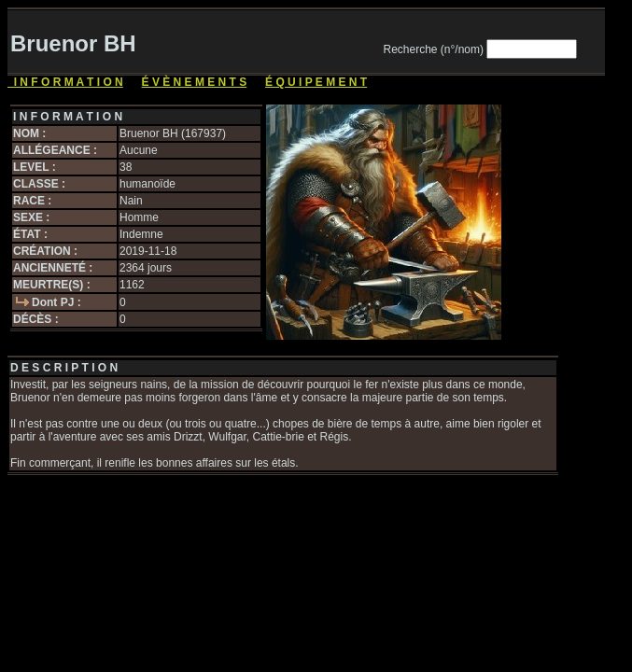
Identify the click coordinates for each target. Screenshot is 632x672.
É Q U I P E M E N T (316, 82)
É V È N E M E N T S (195, 82)
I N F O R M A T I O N (65, 82)
